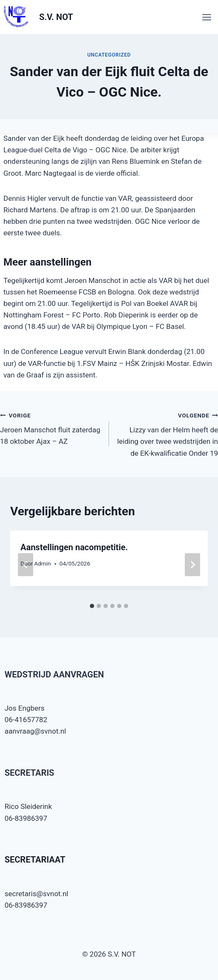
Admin (42, 563)
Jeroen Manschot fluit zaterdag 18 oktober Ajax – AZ (51, 428)
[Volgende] (192, 565)
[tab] (92, 606)
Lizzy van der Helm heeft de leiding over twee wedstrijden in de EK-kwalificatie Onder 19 (167, 433)
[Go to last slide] (26, 565)
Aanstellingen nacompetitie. (74, 547)
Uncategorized (109, 55)
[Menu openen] (208, 17)
